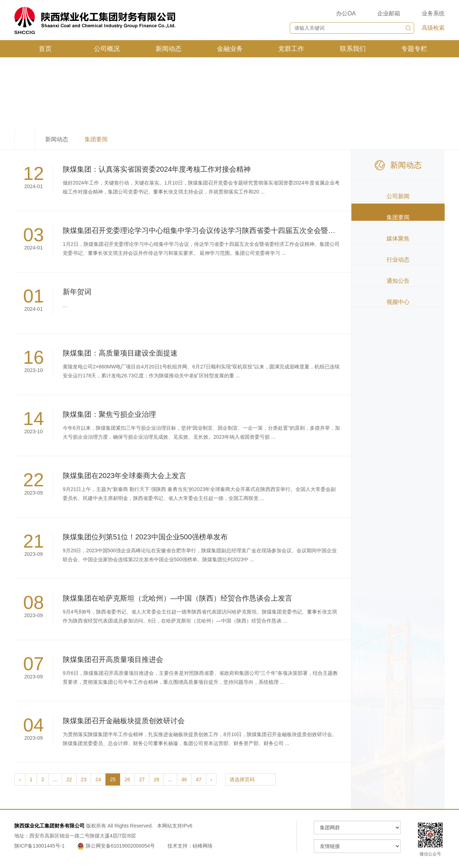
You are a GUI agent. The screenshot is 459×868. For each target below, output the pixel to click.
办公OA (346, 13)
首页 (45, 49)
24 (98, 779)
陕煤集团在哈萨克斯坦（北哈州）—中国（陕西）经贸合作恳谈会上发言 (178, 598)
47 (199, 779)
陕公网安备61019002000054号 (117, 846)
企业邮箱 (389, 13)
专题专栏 (414, 49)
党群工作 (291, 49)
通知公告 (398, 281)
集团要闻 (398, 217)
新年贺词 (77, 292)
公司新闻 (398, 196)
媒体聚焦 (398, 239)
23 (84, 779)
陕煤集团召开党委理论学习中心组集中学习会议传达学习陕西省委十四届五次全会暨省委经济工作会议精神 (231, 230)
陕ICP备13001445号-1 (39, 846)
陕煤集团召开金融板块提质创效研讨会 (124, 721)
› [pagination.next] (211, 779)
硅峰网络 (203, 846)
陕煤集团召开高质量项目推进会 (113, 659)
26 (127, 779)
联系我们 (353, 49)
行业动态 (398, 260)
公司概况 (107, 49)
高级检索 (433, 28)
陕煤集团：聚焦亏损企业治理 (109, 414)
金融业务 (230, 49)
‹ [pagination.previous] (20, 779)
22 (69, 779)
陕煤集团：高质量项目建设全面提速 (120, 353)
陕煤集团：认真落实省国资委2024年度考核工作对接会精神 (157, 169)
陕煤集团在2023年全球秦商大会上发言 (125, 476)
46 (184, 779)
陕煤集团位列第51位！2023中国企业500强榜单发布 (145, 537)
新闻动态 (169, 49)
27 (142, 779)
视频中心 (398, 302)
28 (156, 779)
